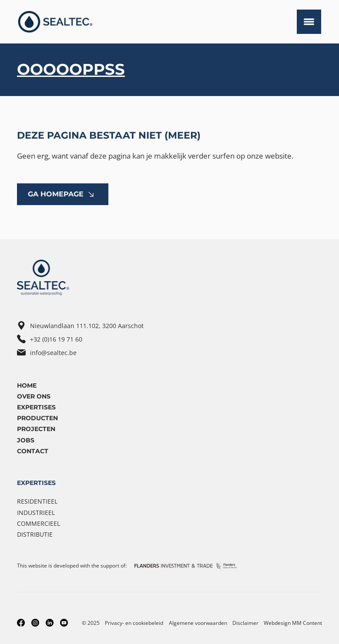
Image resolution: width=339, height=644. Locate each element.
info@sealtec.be (53, 353)
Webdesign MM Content (293, 623)
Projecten (36, 429)
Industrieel (36, 513)
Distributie (35, 534)
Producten (37, 418)
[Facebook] (21, 623)
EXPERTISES (36, 483)
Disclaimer (245, 623)
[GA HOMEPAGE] (63, 194)
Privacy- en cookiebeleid (134, 623)
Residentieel (37, 501)
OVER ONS (34, 396)
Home (27, 385)
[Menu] (309, 22)
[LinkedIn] (50, 623)
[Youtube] (64, 623)
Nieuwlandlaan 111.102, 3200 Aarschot (87, 326)
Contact (33, 451)
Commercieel (39, 523)
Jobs (26, 440)
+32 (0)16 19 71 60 (56, 339)
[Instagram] (35, 623)
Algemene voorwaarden (198, 623)
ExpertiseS (36, 407)
